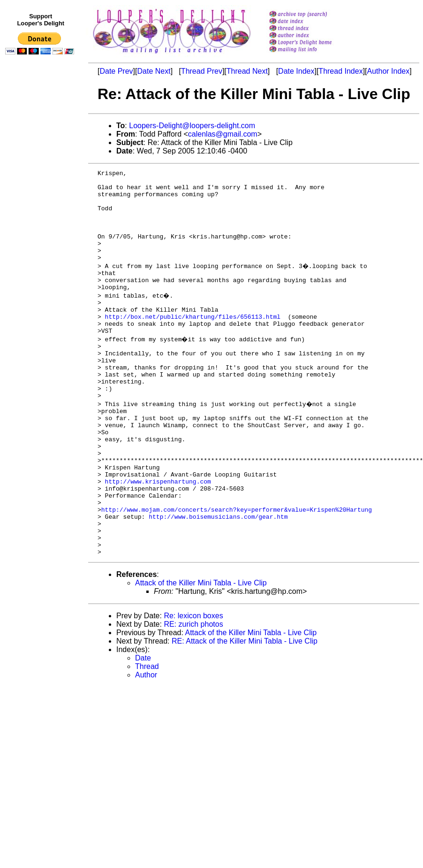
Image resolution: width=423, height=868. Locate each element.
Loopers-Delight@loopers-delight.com (192, 126)
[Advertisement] (41, 252)
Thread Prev (202, 71)
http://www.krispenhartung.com (158, 538)
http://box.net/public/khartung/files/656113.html (193, 343)
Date (143, 728)
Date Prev (116, 71)
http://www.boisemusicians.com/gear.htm (218, 580)
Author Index (389, 71)
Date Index (296, 71)
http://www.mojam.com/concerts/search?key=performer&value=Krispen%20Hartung (237, 571)
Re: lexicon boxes (193, 686)
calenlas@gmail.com (223, 134)
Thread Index (340, 71)
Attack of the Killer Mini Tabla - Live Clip (201, 653)
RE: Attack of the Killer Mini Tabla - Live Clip (245, 711)
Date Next (154, 71)
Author (146, 745)
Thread (147, 737)
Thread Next (247, 71)
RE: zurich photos (193, 695)
